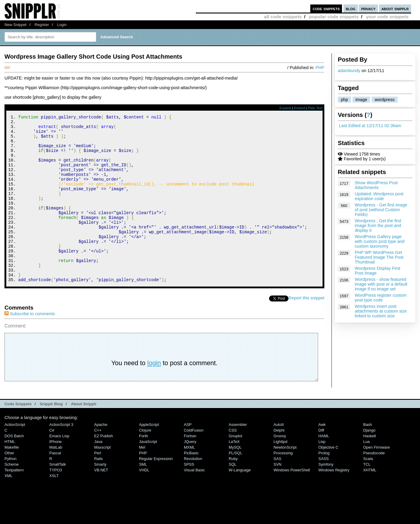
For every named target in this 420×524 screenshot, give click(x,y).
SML (143, 496)
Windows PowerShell (292, 501)
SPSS (189, 496)
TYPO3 (56, 501)
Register (42, 25)
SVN (278, 496)
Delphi (279, 462)
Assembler (238, 456)
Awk (322, 456)
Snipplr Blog (51, 435)
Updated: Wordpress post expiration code (379, 196)
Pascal (55, 484)
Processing (283, 484)
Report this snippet (306, 329)
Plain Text (315, 108)
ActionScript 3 (61, 456)
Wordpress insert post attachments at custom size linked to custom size (381, 311)
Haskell (369, 467)
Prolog (324, 484)
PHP (320, 68)
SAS (277, 490)
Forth (143, 467)
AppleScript (149, 456)
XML (9, 507)
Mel (142, 479)
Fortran (190, 467)
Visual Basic (194, 501)
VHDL (144, 501)
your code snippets (387, 17)
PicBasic (191, 484)
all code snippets (283, 17)
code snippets (326, 9)
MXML (189, 479)
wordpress (384, 100)
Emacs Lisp (59, 467)
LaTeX (234, 473)
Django (369, 462)
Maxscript (102, 479)
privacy (368, 9)
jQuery (190, 473)
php (344, 100)
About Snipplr (84, 435)
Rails (98, 490)
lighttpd (280, 473)
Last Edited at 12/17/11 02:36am (370, 126)
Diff (321, 462)
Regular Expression (156, 490)
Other (9, 484)
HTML (10, 473)
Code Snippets (18, 435)
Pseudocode (374, 484)
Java (98, 473)
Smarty (100, 496)
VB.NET (101, 501)
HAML (324, 467)
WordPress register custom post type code (381, 298)
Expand (285, 108)
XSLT (54, 507)
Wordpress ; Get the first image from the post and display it (378, 226)
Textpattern (14, 501)
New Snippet (15, 25)
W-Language (240, 501)
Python (10, 490)
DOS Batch (14, 467)
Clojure (145, 462)
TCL (367, 496)
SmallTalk (58, 496)
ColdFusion (194, 462)
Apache (101, 456)
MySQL (235, 479)
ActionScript (15, 456)
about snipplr (395, 9)
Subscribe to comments (30, 345)
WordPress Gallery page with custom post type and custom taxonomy (380, 241)
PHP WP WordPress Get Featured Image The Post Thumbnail (379, 257)
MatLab (56, 479)
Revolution (193, 490)
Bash (368, 456)
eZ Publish (104, 467)
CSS (233, 462)
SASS (324, 490)
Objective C (328, 479)
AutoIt (279, 456)
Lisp (322, 473)
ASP (188, 456)
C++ (98, 462)
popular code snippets (334, 17)
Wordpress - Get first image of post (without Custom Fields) (381, 210)
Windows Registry (334, 501)
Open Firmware (377, 479)
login (154, 394)
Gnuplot (235, 467)
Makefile (12, 479)
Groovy (280, 467)
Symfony (326, 496)
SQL (233, 496)
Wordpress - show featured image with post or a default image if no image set (381, 284)
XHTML (370, 501)
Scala (368, 490)
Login (62, 25)
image (361, 100)
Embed (299, 108)
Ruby (233, 490)
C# (52, 462)
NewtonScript (285, 479)
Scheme (12, 496)
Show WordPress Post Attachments (376, 185)
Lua (366, 473)
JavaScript (148, 473)
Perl (98, 484)
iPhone (55, 473)
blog (351, 9)
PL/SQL (235, 484)
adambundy (349, 71)
